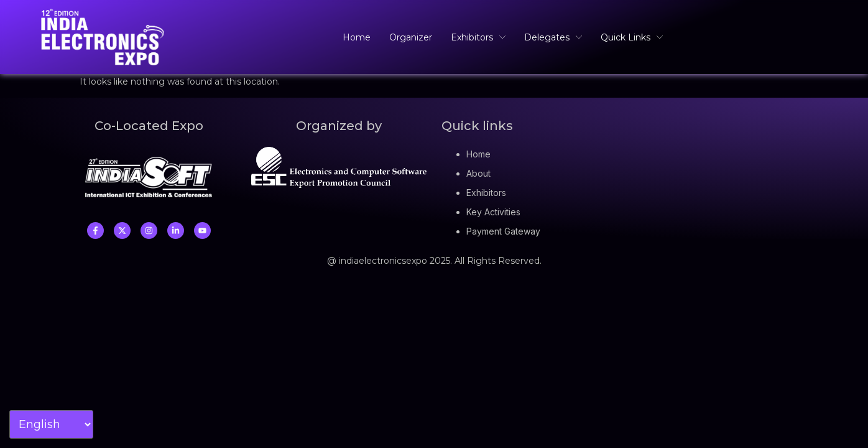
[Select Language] (51, 424)
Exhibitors (478, 37)
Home (357, 37)
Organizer (411, 37)
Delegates (553, 37)
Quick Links (632, 37)
